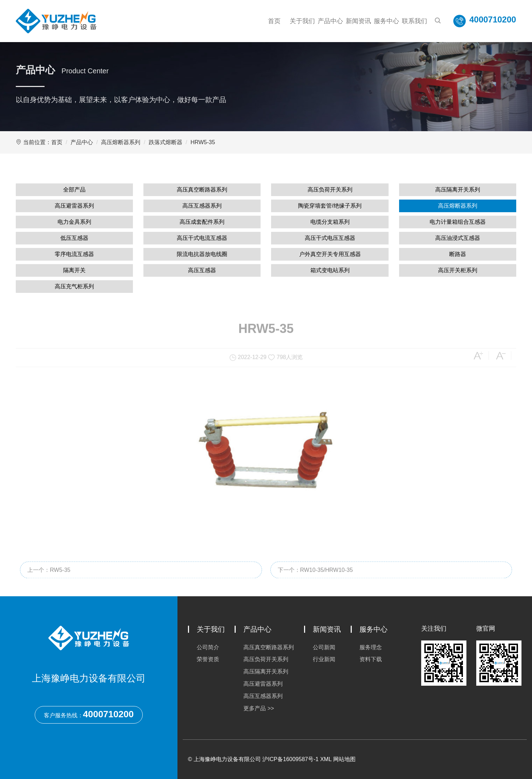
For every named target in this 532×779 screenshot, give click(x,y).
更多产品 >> (259, 708)
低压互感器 (74, 238)
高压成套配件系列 (202, 222)
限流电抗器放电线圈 (202, 254)
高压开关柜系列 (458, 270)
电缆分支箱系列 (330, 222)
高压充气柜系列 (74, 286)
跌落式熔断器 (166, 142)
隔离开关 (74, 270)
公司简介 (208, 647)
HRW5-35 (203, 142)
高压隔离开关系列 (458, 190)
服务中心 (386, 21)
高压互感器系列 (202, 206)
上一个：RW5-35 (49, 581)
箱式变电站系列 (330, 270)
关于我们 (302, 21)
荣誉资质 (208, 659)
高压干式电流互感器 (202, 238)
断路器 (458, 254)
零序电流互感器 (74, 254)
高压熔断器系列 (121, 142)
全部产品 (74, 190)
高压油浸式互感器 (458, 238)
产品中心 (330, 21)
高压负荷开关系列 (330, 190)
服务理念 (371, 647)
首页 (274, 21)
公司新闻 (324, 647)
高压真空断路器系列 (202, 190)
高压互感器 (202, 270)
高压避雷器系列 (74, 206)
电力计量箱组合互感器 (458, 222)
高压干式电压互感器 (330, 238)
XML (326, 759)
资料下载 (371, 659)
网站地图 (344, 759)
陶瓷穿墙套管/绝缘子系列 (330, 206)
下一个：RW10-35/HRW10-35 (315, 581)
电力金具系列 (74, 222)
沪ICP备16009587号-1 (290, 759)
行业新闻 (324, 659)
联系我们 (415, 21)
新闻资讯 (358, 21)
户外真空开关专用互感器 (330, 254)
